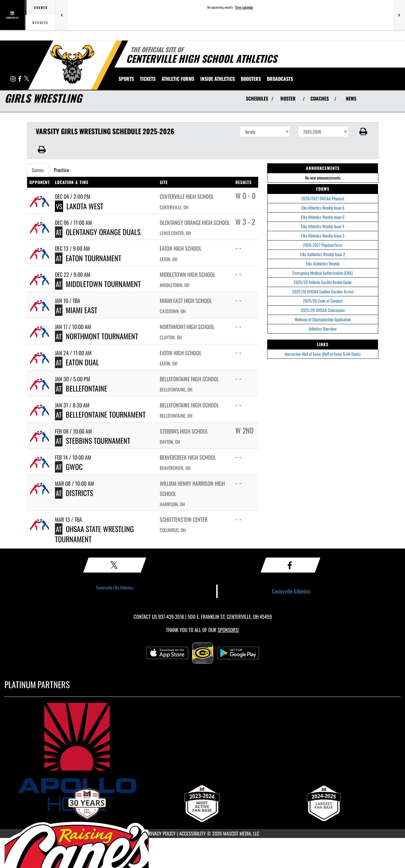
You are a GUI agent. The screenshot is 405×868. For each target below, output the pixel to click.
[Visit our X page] (27, 79)
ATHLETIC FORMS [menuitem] (178, 79)
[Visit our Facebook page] (20, 79)
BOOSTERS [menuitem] (251, 79)
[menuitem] (280, 79)
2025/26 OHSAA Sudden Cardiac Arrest (323, 291)
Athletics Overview (323, 329)
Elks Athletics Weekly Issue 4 (323, 226)
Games (38, 170)
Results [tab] (40, 23)
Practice (62, 170)
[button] (363, 132)
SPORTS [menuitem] (126, 79)
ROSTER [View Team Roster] (288, 98)
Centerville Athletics (291, 591)
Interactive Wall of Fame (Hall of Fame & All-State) (323, 354)
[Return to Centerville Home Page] (72, 65)
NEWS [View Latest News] (351, 98)
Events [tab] (41, 8)
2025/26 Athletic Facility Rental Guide (323, 282)
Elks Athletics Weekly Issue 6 (323, 208)
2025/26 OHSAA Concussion (323, 310)
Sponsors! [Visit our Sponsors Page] (228, 630)
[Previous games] (62, 15)
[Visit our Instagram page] (14, 79)
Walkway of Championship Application (323, 319)
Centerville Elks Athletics (115, 587)
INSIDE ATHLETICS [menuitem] (218, 79)
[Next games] (399, 15)
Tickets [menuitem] (148, 79)
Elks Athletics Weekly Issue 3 (323, 236)
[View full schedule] (13, 15)
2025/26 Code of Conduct (323, 301)
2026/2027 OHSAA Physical (323, 198)
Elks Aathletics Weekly (323, 263)
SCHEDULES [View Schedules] (257, 98)
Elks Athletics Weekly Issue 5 (323, 217)
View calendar (244, 7)
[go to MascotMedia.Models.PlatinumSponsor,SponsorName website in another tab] (202, 757)
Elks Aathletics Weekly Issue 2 (323, 254)
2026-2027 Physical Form (323, 245)
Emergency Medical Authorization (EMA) (323, 273)
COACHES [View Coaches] (320, 98)
